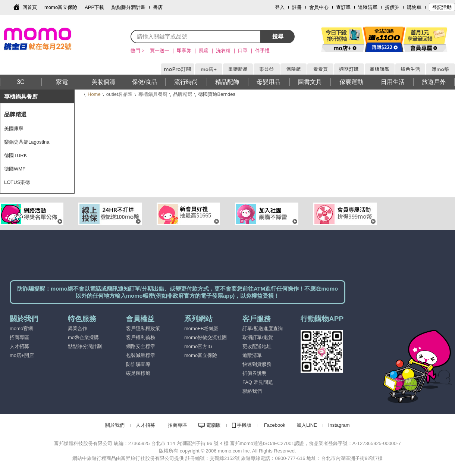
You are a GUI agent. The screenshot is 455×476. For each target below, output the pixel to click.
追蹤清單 (368, 7)
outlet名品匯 (120, 94)
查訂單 (343, 7)
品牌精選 (183, 94)
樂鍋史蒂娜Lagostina (27, 142)
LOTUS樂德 (17, 182)
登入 (280, 7)
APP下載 (94, 7)
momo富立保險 (61, 7)
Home (94, 94)
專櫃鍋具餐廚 (153, 94)
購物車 (414, 7)
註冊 (297, 7)
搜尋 (278, 36)
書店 (158, 7)
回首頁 (30, 7)
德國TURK (15, 155)
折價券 (392, 7)
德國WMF (15, 169)
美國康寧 (14, 129)
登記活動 (442, 7)
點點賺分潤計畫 (128, 7)
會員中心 (319, 7)
